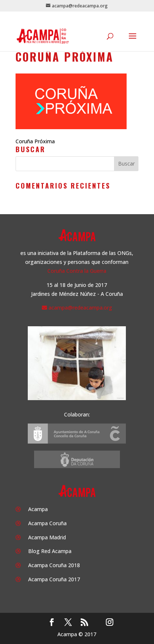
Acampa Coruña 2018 (54, 565)
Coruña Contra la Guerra (77, 271)
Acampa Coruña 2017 (54, 579)
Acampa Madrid (47, 537)
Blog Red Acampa (50, 551)
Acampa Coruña (47, 523)
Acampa (38, 509)
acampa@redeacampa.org (80, 308)
